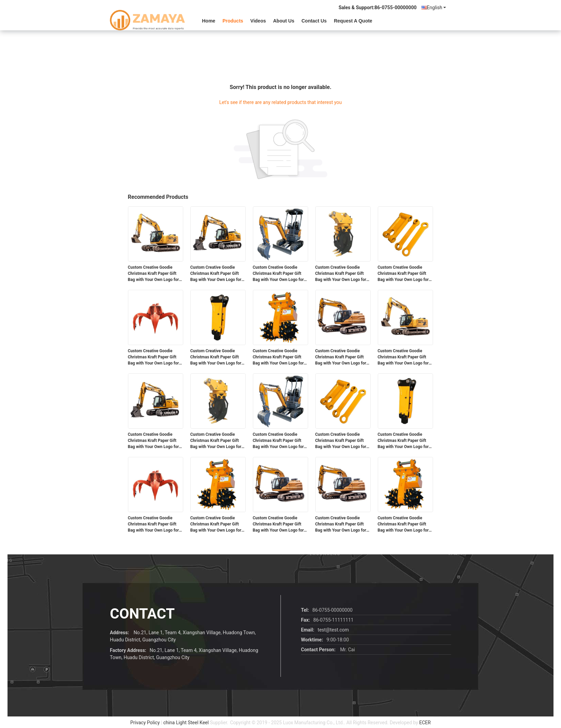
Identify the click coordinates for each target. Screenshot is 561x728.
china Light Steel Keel (186, 723)
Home (209, 21)
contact (142, 614)
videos (258, 21)
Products (233, 21)
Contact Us (314, 21)
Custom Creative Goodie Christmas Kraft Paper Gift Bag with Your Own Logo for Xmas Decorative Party (154, 274)
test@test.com (333, 630)
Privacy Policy (145, 723)
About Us (284, 21)
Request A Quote (353, 21)
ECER (425, 723)
